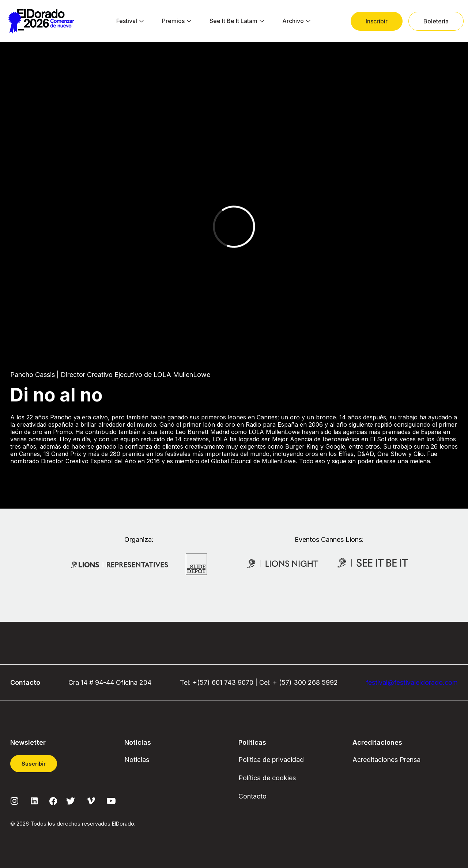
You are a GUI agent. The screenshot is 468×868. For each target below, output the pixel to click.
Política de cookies (267, 778)
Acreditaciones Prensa (386, 760)
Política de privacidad (271, 760)
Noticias (137, 760)
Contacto (252, 796)
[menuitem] (127, 21)
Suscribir (34, 764)
